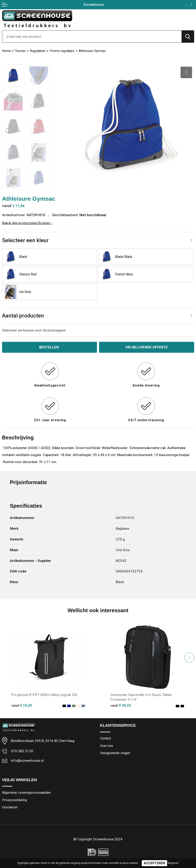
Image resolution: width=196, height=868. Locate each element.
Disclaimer (10, 807)
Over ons (107, 746)
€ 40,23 (121, 705)
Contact (106, 738)
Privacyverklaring (14, 800)
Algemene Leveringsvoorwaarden (26, 793)
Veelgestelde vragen (115, 753)
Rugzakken (38, 51)
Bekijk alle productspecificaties (27, 223)
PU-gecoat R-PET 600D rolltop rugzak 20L (45, 695)
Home (6, 51)
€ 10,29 (22, 705)
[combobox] (92, 37)
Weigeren (173, 863)
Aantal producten (23, 316)
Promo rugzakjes (62, 51)
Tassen (20, 51)
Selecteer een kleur (25, 240)
